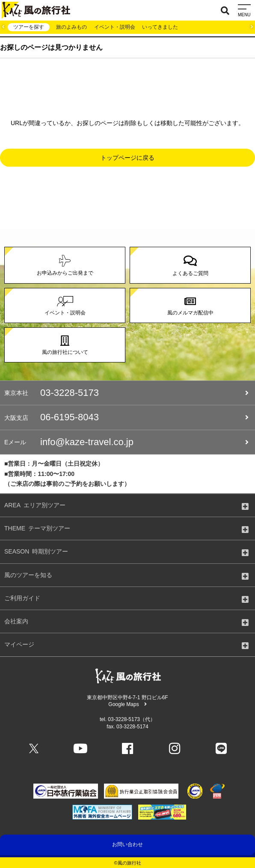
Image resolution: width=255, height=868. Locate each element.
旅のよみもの (71, 27)
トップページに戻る (127, 158)
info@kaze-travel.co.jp (126, 442)
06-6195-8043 (126, 417)
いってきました (160, 27)
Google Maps (127, 704)
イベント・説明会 (115, 27)
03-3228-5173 (126, 393)
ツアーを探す (29, 27)
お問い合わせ (127, 844)
